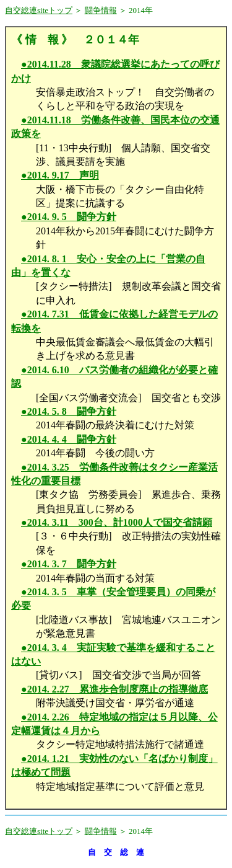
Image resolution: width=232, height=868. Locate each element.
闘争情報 (101, 10)
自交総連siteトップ (39, 10)
